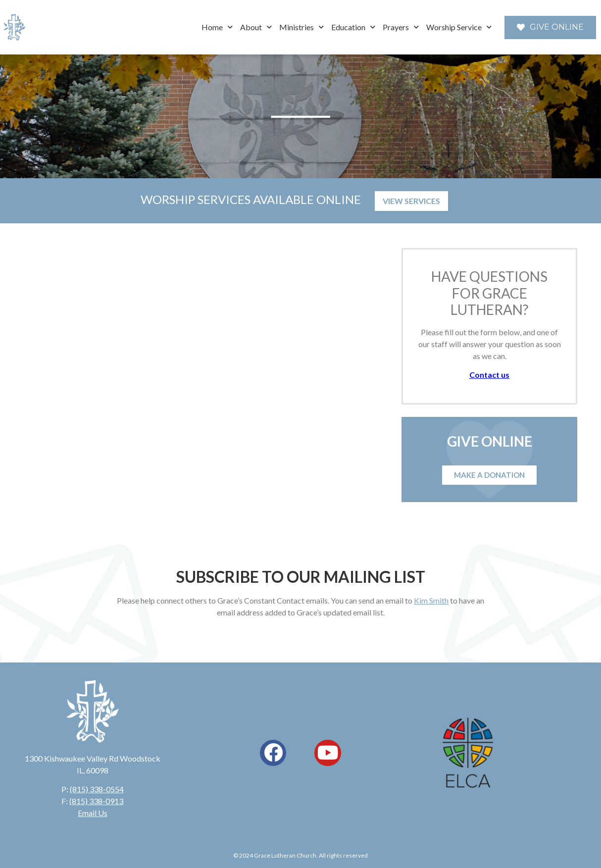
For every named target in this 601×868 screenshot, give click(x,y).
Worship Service (459, 27)
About (256, 27)
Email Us (93, 813)
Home (217, 27)
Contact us (489, 375)
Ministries (301, 27)
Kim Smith (431, 600)
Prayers (401, 27)
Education (353, 27)
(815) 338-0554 (97, 789)
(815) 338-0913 (96, 801)
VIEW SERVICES (411, 201)
